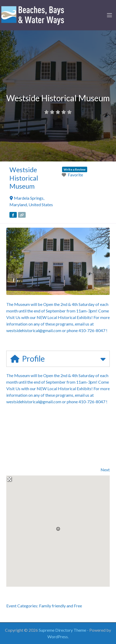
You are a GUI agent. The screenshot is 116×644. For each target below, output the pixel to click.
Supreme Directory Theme (63, 630)
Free (78, 606)
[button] (58, 529)
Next (105, 470)
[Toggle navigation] (109, 15)
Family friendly (52, 606)
